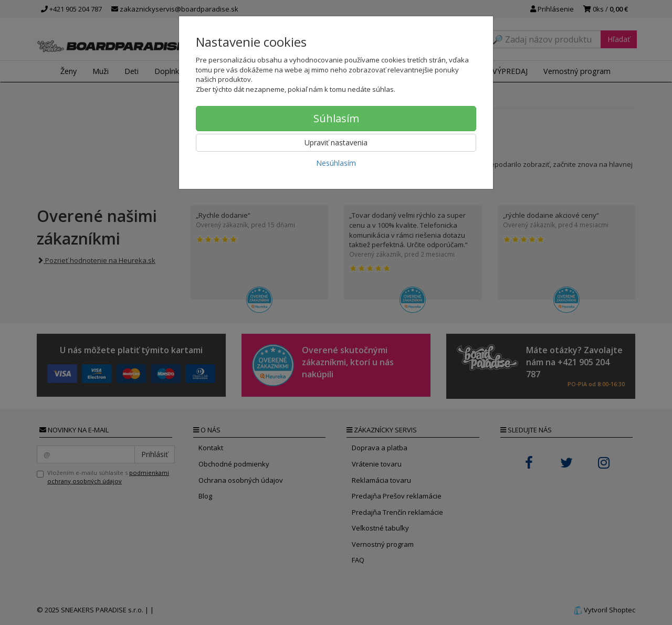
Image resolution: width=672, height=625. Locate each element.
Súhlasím (336, 118)
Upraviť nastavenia (336, 142)
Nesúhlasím (336, 163)
